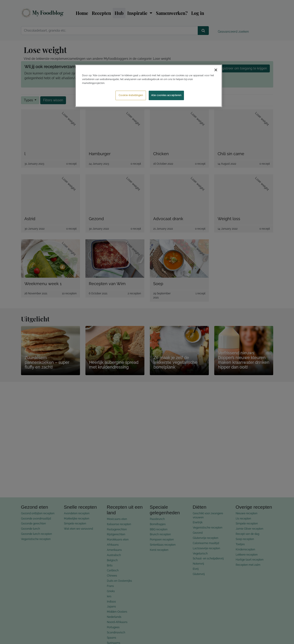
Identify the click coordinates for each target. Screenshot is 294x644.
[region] (149, 86)
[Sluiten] (216, 70)
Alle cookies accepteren (166, 95)
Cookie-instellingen (131, 95)
